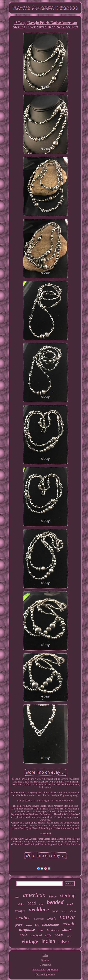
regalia (29, 925)
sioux (67, 930)
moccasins (39, 919)
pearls (52, 918)
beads (59, 935)
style (24, 935)
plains (21, 904)
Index (45, 955)
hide (41, 904)
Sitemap (45, 960)
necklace (39, 909)
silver (64, 942)
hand (55, 911)
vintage (30, 941)
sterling (68, 895)
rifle (48, 935)
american (34, 895)
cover (64, 911)
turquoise (27, 930)
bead (32, 903)
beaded (55, 902)
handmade (51, 924)
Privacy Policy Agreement (45, 970)
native (67, 917)
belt (37, 925)
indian (48, 941)
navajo (69, 924)
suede (69, 936)
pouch (19, 925)
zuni (41, 930)
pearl (70, 904)
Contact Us (45, 965)
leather (23, 918)
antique (20, 911)
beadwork (53, 930)
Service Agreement (45, 974)
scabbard (36, 935)
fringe (53, 896)
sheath (73, 911)
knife (17, 897)
